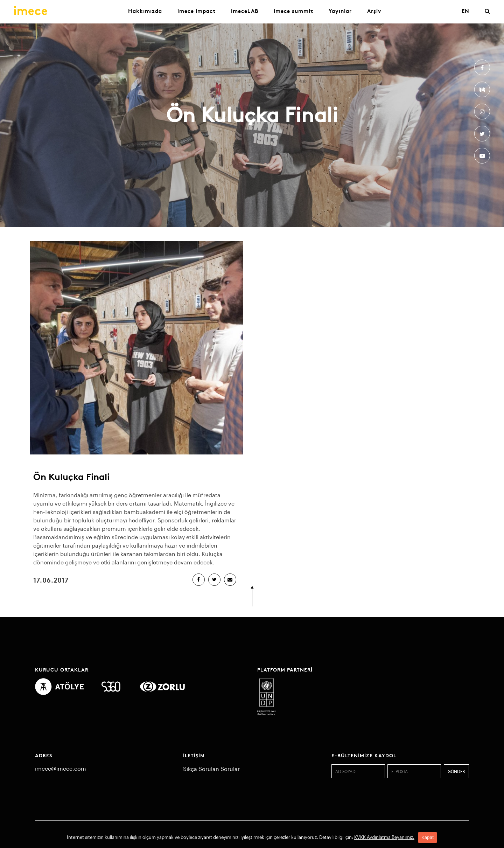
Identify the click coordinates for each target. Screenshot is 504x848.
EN (465, 11)
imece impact (197, 11)
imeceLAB (245, 11)
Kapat (428, 837)
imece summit (293, 11)
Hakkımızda (145, 11)
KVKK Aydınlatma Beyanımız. (384, 837)
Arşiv (374, 11)
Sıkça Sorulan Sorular (211, 769)
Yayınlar (340, 11)
